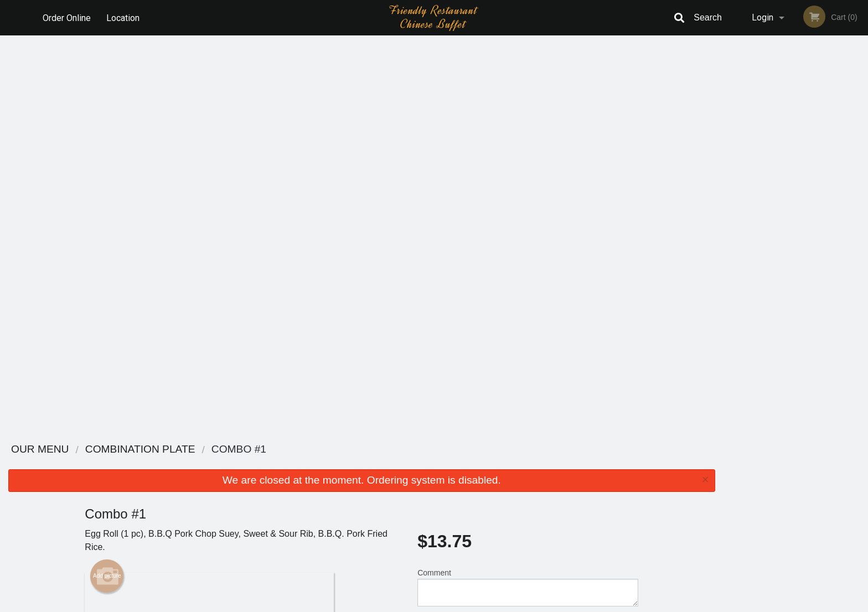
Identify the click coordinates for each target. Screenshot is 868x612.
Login (763, 17)
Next (860, 147)
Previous (732, 147)
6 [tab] (837, 219)
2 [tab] (771, 219)
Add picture (107, 179)
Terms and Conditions (523, 478)
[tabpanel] (796, 147)
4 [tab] (804, 219)
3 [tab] (787, 219)
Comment (528, 190)
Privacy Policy (510, 491)
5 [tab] (820, 219)
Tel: (609, 491)
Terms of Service (453, 604)
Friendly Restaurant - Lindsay (242, 450)
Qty (451, 235)
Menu (405, 464)
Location (123, 17)
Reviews (502, 464)
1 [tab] (754, 219)
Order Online (67, 17)
